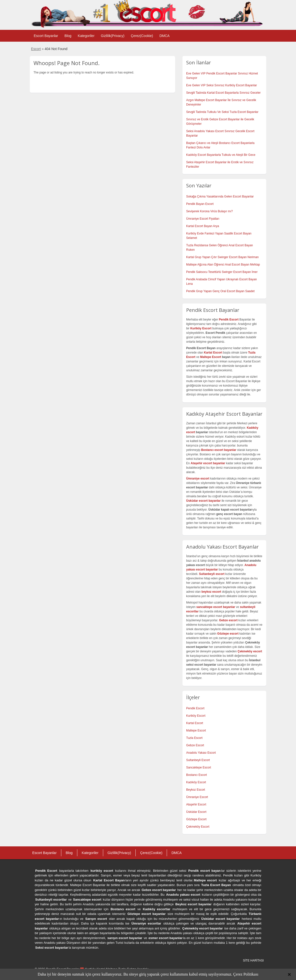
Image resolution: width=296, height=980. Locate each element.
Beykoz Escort (196, 790)
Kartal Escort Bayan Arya (203, 226)
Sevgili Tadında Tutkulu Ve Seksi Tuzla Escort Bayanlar (222, 112)
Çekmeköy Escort (198, 827)
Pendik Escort (195, 708)
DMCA (164, 36)
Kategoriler (86, 36)
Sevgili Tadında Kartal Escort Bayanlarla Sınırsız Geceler (223, 93)
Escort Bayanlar (46, 36)
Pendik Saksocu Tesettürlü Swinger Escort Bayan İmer (222, 272)
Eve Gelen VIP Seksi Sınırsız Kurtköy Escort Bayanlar (222, 85)
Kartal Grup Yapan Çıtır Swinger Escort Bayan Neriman (222, 257)
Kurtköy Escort (196, 716)
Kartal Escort (195, 723)
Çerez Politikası (246, 974)
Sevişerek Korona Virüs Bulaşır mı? (209, 211)
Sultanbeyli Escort (198, 760)
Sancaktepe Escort (199, 767)
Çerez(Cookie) (142, 36)
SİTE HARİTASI (253, 961)
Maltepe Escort (211, 357)
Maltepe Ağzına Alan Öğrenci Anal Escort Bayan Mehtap (223, 265)
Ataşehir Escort (196, 804)
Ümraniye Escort (197, 797)
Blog (68, 36)
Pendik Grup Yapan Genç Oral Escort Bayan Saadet (220, 291)
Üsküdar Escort (196, 812)
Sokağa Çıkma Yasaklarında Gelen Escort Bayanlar (220, 196)
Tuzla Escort (194, 738)
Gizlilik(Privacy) (113, 36)
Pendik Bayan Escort (200, 204)
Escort (36, 49)
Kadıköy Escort (196, 782)
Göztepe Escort (196, 819)
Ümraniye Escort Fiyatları (203, 219)
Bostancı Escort (197, 775)
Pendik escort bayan (205, 871)
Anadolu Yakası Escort (201, 753)
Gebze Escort (195, 745)
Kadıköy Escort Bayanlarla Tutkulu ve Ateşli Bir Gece (221, 155)
